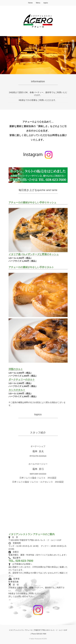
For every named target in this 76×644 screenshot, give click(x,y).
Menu (38, 3)
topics (46, 3)
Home (30, 3)
